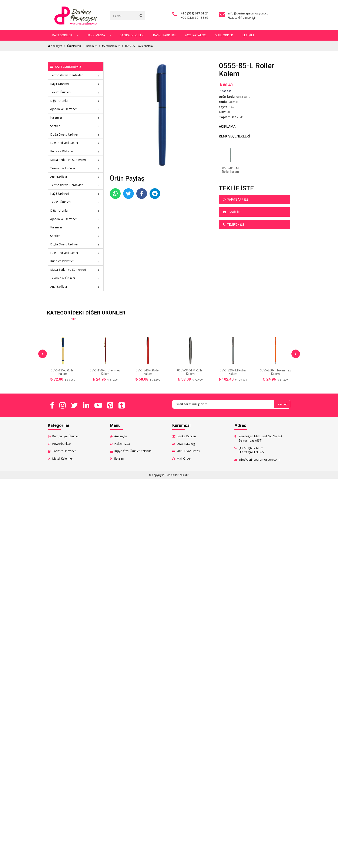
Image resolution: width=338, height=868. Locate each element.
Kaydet (282, 404)
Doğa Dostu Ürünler (76, 134)
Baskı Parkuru (164, 35)
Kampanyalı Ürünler (66, 436)
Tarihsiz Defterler (64, 451)
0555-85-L (243, 97)
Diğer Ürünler (76, 101)
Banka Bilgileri (132, 35)
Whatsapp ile (236, 200)
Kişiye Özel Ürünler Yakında (133, 451)
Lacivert (233, 102)
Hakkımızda (99, 35)
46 (242, 117)
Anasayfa (55, 46)
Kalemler (92, 46)
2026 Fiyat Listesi (188, 451)
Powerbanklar (62, 444)
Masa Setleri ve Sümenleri (76, 160)
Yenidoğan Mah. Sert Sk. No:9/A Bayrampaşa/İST (260, 438)
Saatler (76, 126)
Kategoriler (65, 35)
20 (228, 112)
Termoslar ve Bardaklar (76, 75)
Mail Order (224, 35)
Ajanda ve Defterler (76, 109)
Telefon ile (234, 225)
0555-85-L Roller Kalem (139, 46)
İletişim (247, 35)
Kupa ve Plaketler (76, 151)
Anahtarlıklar (76, 177)
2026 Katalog (195, 35)
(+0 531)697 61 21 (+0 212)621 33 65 (251, 450)
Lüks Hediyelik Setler (76, 143)
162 (232, 107)
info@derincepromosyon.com (259, 459)
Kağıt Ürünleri (76, 84)
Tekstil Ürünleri (76, 92)
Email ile (232, 212)
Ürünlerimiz (74, 46)
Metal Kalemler (111, 46)
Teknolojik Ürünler (76, 168)
